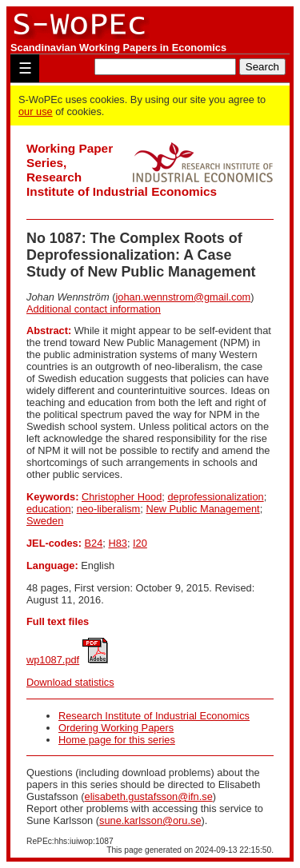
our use (36, 111)
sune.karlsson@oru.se (150, 820)
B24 (94, 543)
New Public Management (202, 509)
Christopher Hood (122, 497)
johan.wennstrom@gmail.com (183, 297)
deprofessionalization (215, 497)
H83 (117, 543)
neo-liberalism (109, 509)
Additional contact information (94, 309)
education (49, 509)
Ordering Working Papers (116, 728)
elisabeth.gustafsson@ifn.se (149, 796)
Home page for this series (117, 740)
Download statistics (70, 682)
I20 (140, 543)
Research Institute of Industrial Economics (154, 716)
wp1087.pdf (53, 660)
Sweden (45, 521)
